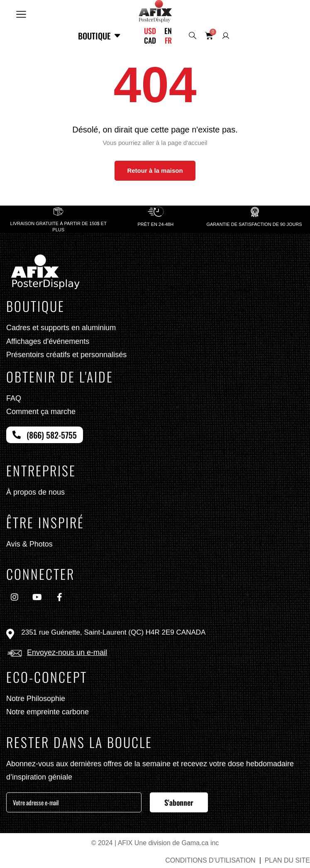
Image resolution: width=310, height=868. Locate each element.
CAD (150, 40)
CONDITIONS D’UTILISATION (210, 860)
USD (150, 31)
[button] (21, 13)
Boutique (100, 36)
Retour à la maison (155, 170)
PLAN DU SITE (287, 860)
